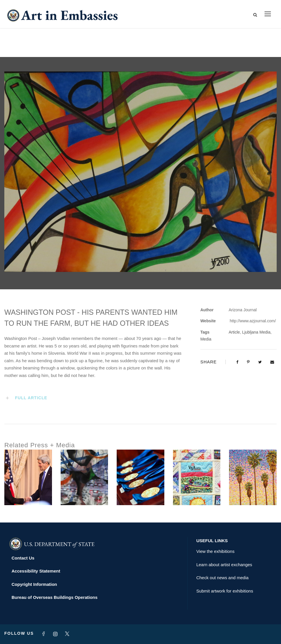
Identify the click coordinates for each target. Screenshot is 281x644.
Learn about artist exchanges (224, 565)
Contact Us (23, 558)
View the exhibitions (215, 552)
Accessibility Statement (36, 571)
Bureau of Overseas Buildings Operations (55, 598)
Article (234, 332)
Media (206, 339)
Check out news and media (223, 578)
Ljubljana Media (256, 332)
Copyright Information (34, 584)
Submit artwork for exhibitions (225, 591)
